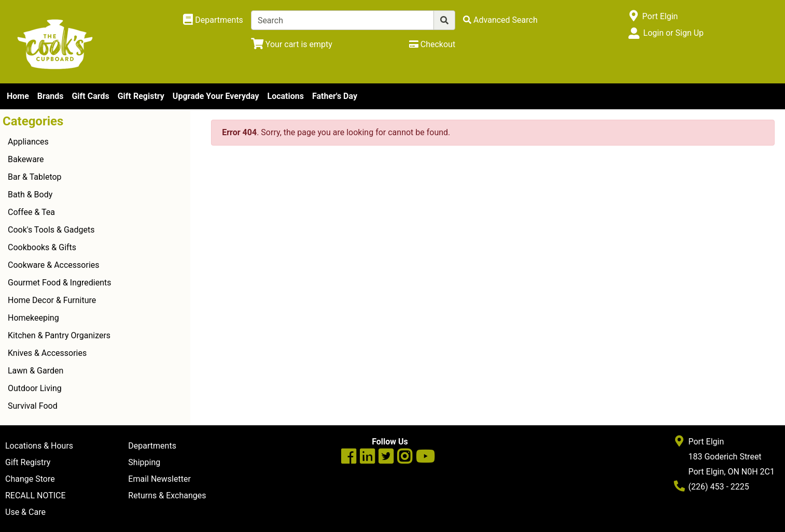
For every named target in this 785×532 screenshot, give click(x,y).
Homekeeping (33, 318)
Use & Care (25, 512)
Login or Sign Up (674, 33)
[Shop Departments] (213, 20)
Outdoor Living (35, 388)
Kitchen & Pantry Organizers (59, 335)
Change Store (30, 479)
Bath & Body (30, 195)
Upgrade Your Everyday (216, 96)
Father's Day (335, 96)
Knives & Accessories (47, 353)
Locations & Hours (39, 446)
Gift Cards (90, 96)
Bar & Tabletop (35, 177)
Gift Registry (141, 96)
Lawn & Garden (36, 371)
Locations (285, 96)
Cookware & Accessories (54, 265)
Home (18, 96)
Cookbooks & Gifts (42, 247)
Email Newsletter (159, 479)
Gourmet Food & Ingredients (59, 283)
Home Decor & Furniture (52, 300)
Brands (51, 96)
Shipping (144, 462)
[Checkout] (432, 44)
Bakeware (26, 159)
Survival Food (33, 406)
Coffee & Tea (31, 212)
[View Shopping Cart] (292, 44)
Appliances (28, 142)
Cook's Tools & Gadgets (51, 230)
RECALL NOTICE (36, 495)
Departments (152, 446)
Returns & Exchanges (167, 495)
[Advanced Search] (500, 20)
